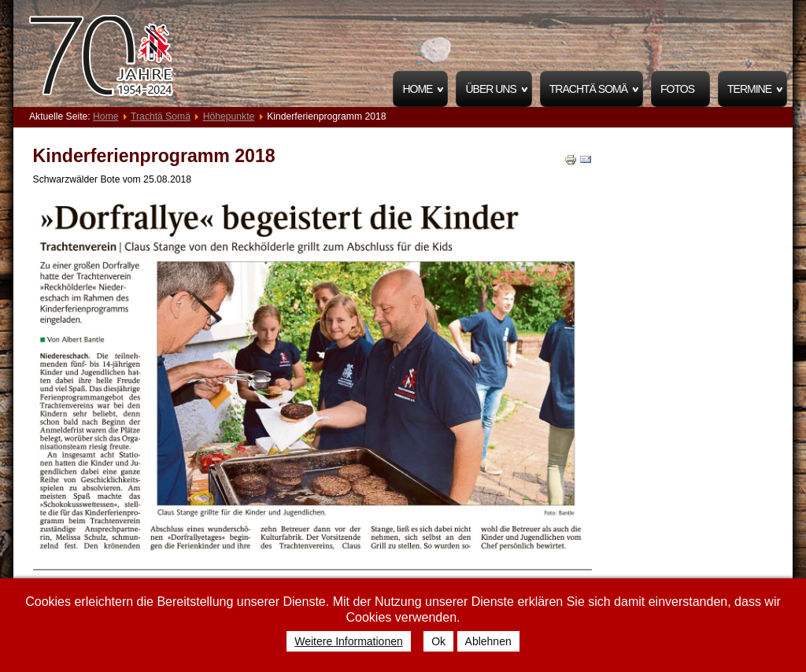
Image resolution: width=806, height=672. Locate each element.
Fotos (677, 89)
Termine (749, 89)
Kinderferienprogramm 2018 (154, 156)
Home (417, 89)
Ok (438, 641)
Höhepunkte (229, 116)
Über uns (490, 89)
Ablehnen (488, 641)
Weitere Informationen (348, 641)
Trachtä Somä (588, 89)
